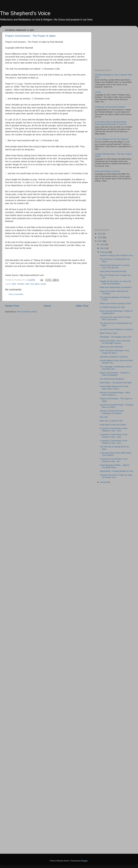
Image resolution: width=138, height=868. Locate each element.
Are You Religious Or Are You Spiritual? (112, 139)
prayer (43, 284)
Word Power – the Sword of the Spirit (116, 383)
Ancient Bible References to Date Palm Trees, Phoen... (114, 388)
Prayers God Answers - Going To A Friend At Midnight (115, 374)
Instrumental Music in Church (107, 171)
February (104, 252)
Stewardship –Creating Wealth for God (116, 471)
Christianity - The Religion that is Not (116, 337)
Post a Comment (16, 294)
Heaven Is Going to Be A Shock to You (116, 255)
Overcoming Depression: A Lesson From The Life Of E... (115, 266)
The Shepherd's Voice (25, 13)
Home (47, 306)
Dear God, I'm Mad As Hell (111, 421)
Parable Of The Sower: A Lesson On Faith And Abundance (115, 282)
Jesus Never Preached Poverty (113, 271)
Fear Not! (104, 417)
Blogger (84, 861)
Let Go (98, 92)
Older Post (82, 306)
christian (21, 284)
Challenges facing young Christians (110, 107)
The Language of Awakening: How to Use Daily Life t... (116, 368)
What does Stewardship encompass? (116, 287)
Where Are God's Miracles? (112, 347)
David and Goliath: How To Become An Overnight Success (115, 342)
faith (27, 284)
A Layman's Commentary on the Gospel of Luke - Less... (114, 430)
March (103, 248)
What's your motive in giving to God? (116, 303)
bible (14, 284)
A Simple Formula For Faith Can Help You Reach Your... (116, 476)
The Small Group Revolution (112, 379)
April (102, 244)
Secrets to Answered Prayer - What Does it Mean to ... (115, 394)
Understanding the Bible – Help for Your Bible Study (115, 466)
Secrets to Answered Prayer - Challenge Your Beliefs (112, 412)
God (32, 284)
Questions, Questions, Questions (114, 357)
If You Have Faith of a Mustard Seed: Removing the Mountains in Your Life (111, 123)
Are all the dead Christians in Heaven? (116, 329)
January (104, 482)
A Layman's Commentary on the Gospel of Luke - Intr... (114, 460)
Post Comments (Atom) (27, 312)
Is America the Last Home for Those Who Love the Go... (115, 318)
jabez (37, 284)
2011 (100, 234)
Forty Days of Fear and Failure (113, 425)
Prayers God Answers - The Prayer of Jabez (30, 36)
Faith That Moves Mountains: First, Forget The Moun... (115, 352)
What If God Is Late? (109, 333)
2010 (100, 237)
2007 (100, 241)
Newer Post (12, 306)
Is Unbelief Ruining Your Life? (112, 307)
